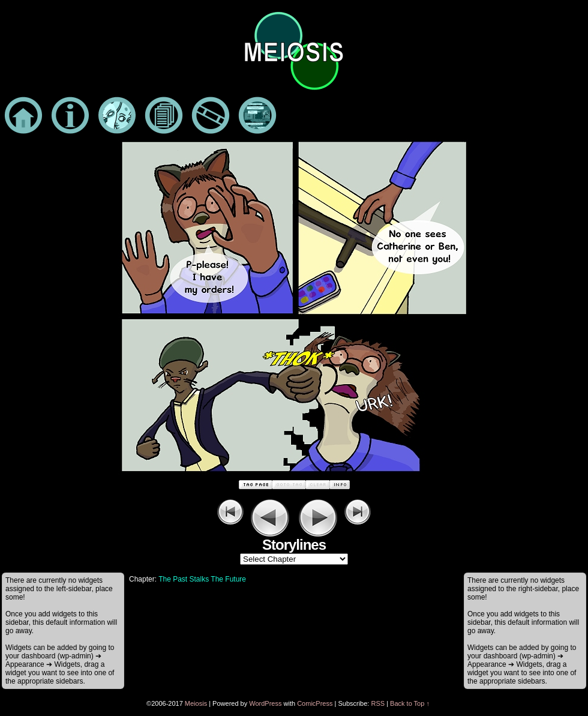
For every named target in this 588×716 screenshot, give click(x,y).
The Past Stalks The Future (202, 579)
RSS (378, 703)
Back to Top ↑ (410, 703)
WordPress (265, 703)
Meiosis (196, 703)
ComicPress (315, 703)
